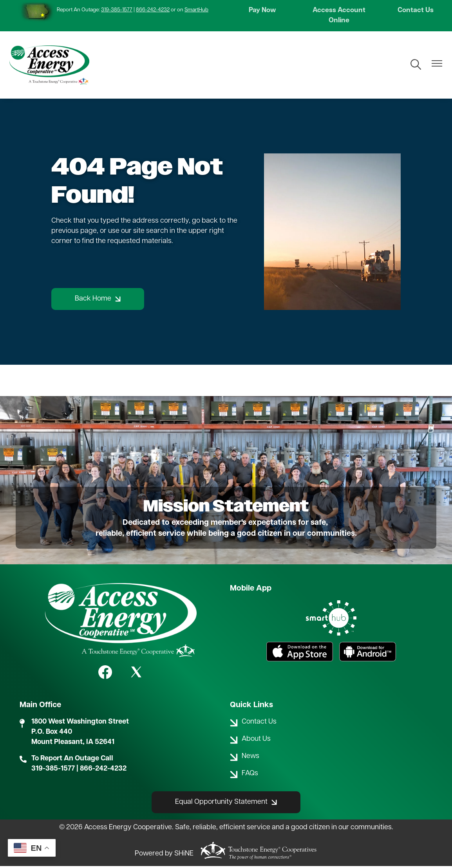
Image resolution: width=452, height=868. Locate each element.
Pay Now (263, 11)
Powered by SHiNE (164, 855)
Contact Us (414, 11)
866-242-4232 (153, 10)
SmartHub (196, 10)
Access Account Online (339, 16)
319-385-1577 (117, 10)
